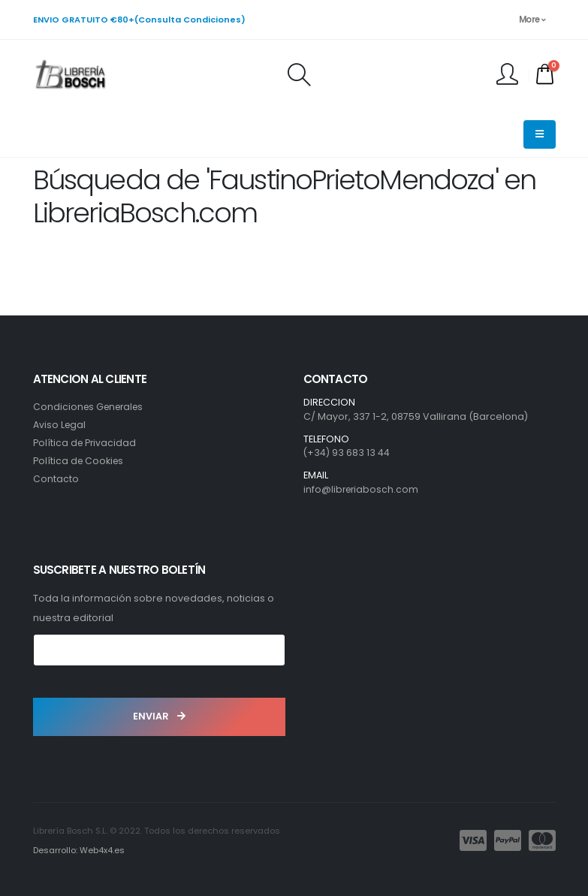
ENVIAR (159, 716)
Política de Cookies (80, 461)
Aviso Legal (60, 425)
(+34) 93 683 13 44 (347, 453)
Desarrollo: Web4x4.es (79, 850)
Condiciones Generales (91, 407)
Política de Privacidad (86, 443)
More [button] (532, 20)
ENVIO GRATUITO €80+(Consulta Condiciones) (139, 20)
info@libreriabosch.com (362, 489)
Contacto (56, 479)
